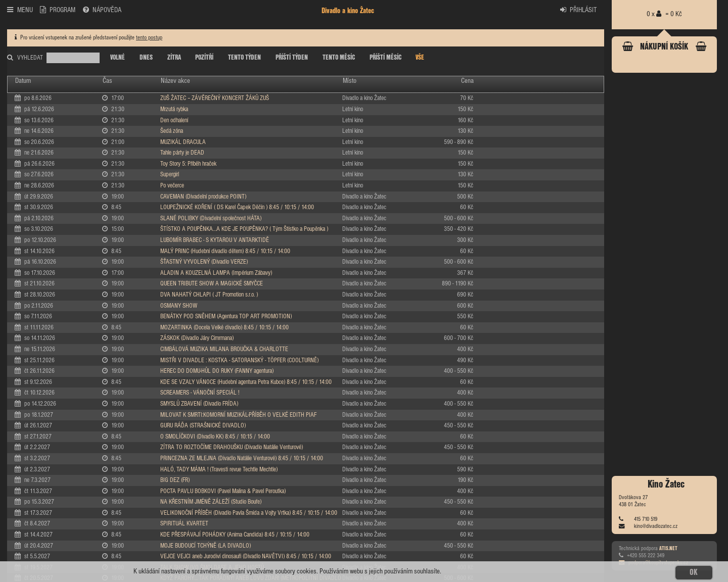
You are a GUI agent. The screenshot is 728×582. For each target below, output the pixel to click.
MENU (20, 10)
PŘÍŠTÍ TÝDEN (292, 58)
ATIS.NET (668, 548)
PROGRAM (58, 10)
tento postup (149, 38)
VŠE (420, 58)
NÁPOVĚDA (102, 10)
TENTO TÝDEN (244, 58)
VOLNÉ (118, 58)
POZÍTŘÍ (204, 58)
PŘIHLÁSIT (579, 10)
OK (694, 572)
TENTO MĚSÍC (339, 58)
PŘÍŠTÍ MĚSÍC (385, 58)
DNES (146, 58)
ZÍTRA (174, 58)
